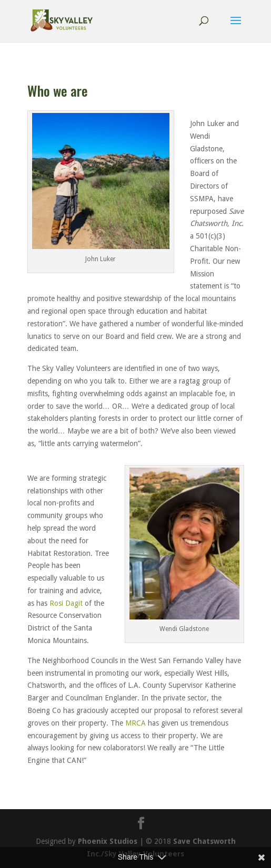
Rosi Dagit (66, 603)
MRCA (135, 723)
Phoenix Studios (108, 841)
